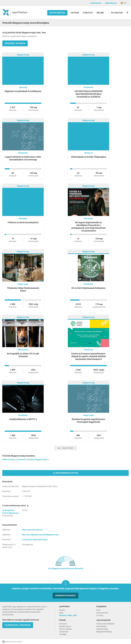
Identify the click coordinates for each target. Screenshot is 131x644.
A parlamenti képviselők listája (35, 540)
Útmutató (88, 13)
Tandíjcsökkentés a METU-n (23, 419)
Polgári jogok (23, 284)
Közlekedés (88, 87)
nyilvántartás (96, 3)
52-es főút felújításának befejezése (88, 288)
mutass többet (65, 448)
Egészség (23, 87)
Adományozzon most (65, 596)
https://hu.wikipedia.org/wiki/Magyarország (40, 535)
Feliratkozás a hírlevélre (18, 625)
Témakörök (64, 632)
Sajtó (61, 613)
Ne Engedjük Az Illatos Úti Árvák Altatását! (23, 355)
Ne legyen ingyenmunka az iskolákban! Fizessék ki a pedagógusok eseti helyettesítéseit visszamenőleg (89, 226)
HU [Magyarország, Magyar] (124, 3)
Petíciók (75, 13)
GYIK (98, 610)
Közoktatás (89, 219)
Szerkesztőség (102, 629)
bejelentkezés (111, 3)
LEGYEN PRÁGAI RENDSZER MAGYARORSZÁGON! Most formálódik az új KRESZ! (88, 94)
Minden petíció (65, 626)
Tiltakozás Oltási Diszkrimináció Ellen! (23, 289)
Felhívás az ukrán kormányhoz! (23, 222)
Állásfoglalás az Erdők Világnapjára (89, 157)
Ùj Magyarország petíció (66, 473)
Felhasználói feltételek (105, 624)
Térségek (63, 634)
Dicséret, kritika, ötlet (68, 615)
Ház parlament (102, 613)
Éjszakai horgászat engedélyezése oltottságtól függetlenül (88, 421)
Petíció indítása (57, 13)
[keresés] (127, 13)
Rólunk (100, 13)
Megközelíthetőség (104, 632)
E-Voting (100, 615)
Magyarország (23, 55)
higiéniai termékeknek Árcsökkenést (23, 91)
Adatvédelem (102, 626)
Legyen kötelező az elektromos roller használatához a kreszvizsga (23, 158)
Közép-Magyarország (38, 460)
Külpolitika (23, 219)
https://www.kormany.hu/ (32, 530)
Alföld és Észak (9, 460)
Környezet (89, 153)
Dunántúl (22, 460)
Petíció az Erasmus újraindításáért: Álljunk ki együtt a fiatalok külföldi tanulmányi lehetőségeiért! (88, 356)
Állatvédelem (23, 350)
